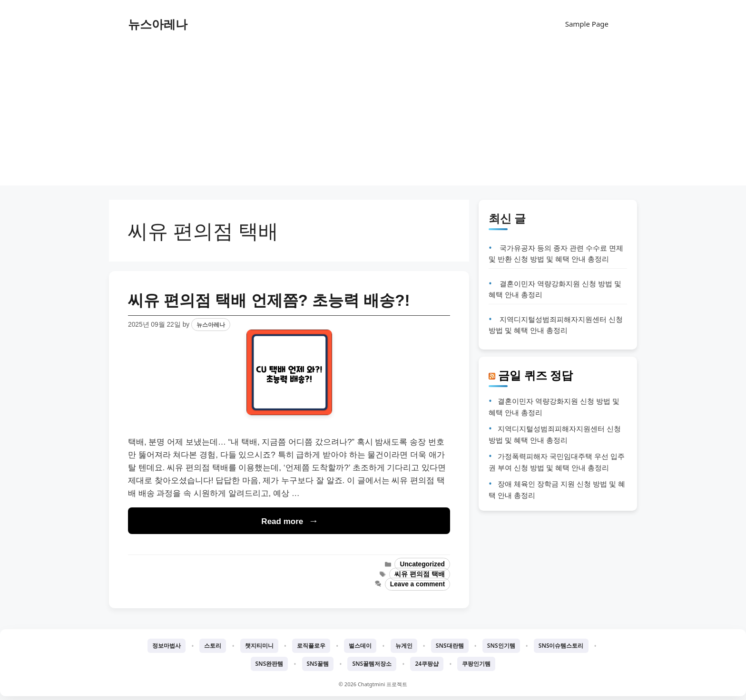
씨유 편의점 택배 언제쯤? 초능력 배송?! (269, 300)
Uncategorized (422, 564)
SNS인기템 (501, 646)
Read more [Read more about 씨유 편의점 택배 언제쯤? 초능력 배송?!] (282, 521)
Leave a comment (417, 584)
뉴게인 (404, 646)
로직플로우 (311, 646)
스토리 (213, 646)
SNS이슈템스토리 (561, 646)
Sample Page (587, 24)
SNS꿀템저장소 (372, 664)
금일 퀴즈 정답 (535, 375)
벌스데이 (360, 646)
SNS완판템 (270, 664)
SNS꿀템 (318, 664)
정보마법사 (167, 646)
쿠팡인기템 (476, 664)
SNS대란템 (450, 646)
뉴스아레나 (158, 24)
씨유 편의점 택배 (420, 574)
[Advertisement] (373, 119)
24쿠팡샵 (427, 664)
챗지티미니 (259, 646)
